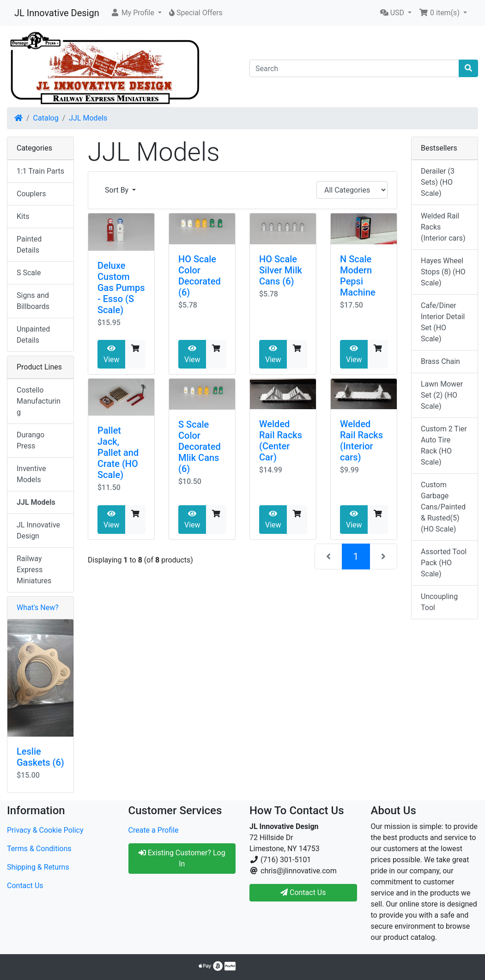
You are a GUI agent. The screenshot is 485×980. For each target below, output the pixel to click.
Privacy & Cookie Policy (45, 830)
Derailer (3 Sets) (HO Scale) (438, 182)
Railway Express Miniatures (34, 570)
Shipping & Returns (38, 867)
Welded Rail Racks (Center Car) (281, 441)
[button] (136, 13)
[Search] (354, 68)
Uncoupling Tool (439, 602)
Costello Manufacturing (39, 401)
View (112, 354)
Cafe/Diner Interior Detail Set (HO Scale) (443, 322)
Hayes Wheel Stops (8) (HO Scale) (443, 272)
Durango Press (30, 440)
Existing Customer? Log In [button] (182, 858)
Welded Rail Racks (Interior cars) (361, 441)
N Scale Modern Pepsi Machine (358, 276)
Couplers (31, 194)
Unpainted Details (33, 335)
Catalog (46, 118)
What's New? (38, 608)
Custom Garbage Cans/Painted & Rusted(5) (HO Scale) (443, 507)
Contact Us (25, 886)
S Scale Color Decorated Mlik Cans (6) (200, 447)
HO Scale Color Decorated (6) (200, 276)
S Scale (29, 273)
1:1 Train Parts (40, 171)
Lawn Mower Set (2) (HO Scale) (442, 395)
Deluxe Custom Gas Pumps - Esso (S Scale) (121, 288)
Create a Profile (154, 830)
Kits (23, 216)
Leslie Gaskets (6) (40, 757)
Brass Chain (440, 361)
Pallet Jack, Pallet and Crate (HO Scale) (118, 453)
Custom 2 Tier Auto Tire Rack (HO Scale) (444, 445)
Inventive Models (31, 474)
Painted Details (29, 245)
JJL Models (88, 118)
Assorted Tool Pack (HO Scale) (444, 563)
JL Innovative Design (57, 13)
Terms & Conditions (39, 849)
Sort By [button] (118, 190)
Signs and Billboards (33, 301)
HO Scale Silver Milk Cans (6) (281, 270)
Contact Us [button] (303, 892)
